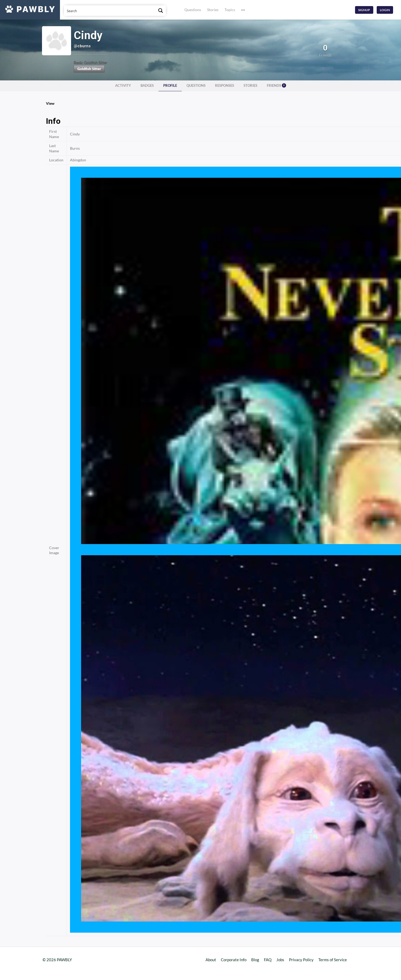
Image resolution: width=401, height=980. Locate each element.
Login (385, 10)
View (50, 103)
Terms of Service (333, 960)
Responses (225, 86)
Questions (193, 10)
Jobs (280, 960)
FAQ (268, 960)
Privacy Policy (301, 960)
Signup (364, 10)
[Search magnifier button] (161, 11)
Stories (213, 10)
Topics (230, 10)
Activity (123, 86)
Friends (276, 85)
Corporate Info (234, 960)
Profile (170, 86)
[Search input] (110, 11)
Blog (255, 960)
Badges (147, 86)
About (211, 960)
